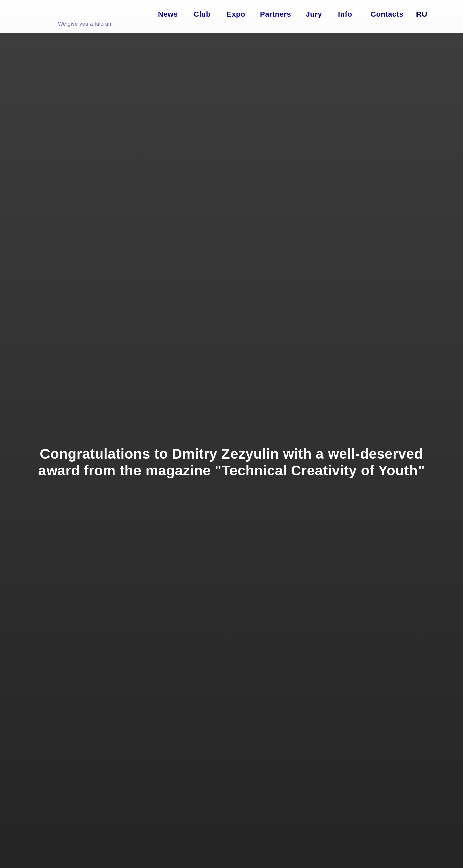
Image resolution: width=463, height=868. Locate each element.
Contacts (387, 14)
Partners (275, 14)
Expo (236, 14)
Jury (314, 14)
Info (345, 14)
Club (202, 14)
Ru (422, 14)
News (168, 14)
